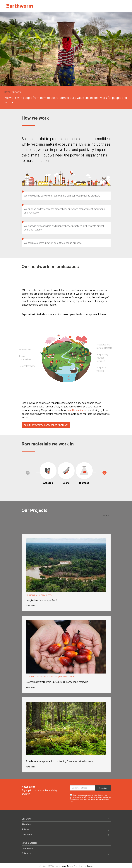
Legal (64, 866)
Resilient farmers (27, 366)
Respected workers (102, 369)
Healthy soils (25, 350)
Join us (25, 829)
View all (107, 516)
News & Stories (29, 843)
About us (26, 824)
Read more (31, 606)
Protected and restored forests (104, 346)
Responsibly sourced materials (102, 358)
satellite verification (77, 410)
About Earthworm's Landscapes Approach (46, 425)
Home (7, 92)
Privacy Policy (73, 866)
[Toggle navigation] (122, 6)
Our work (26, 819)
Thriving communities (25, 358)
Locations (27, 835)
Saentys (90, 866)
